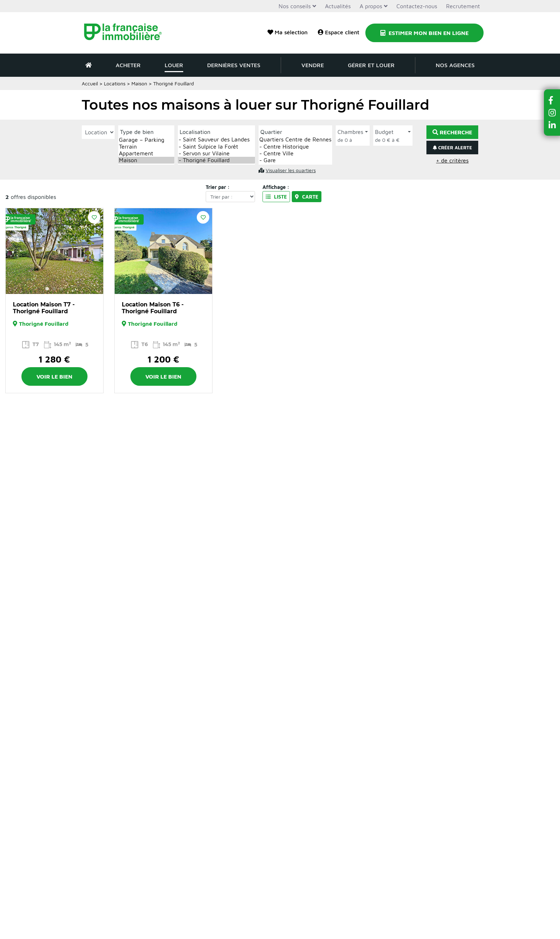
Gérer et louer (371, 65)
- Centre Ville (295, 153)
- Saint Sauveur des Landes (216, 139)
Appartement (146, 153)
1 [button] (47, 289)
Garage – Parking (146, 140)
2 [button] (54, 289)
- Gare (295, 160)
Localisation (195, 132)
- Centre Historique (295, 147)
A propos (371, 6)
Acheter (128, 65)
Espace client (339, 32)
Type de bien (137, 132)
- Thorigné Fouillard (216, 160)
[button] (552, 100)
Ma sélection (287, 32)
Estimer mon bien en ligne (424, 33)
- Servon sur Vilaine (216, 153)
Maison (139, 83)
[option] (54, 251)
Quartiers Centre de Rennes (295, 139)
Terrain (146, 147)
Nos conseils (295, 6)
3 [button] (61, 289)
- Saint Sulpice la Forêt (216, 147)
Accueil (90, 83)
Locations (115, 83)
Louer (174, 65)
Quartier (271, 132)
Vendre (313, 65)
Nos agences (455, 65)
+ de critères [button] (452, 160)
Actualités (338, 6)
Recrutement (463, 6)
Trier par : (218, 187)
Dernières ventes (234, 65)
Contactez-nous (417, 6)
